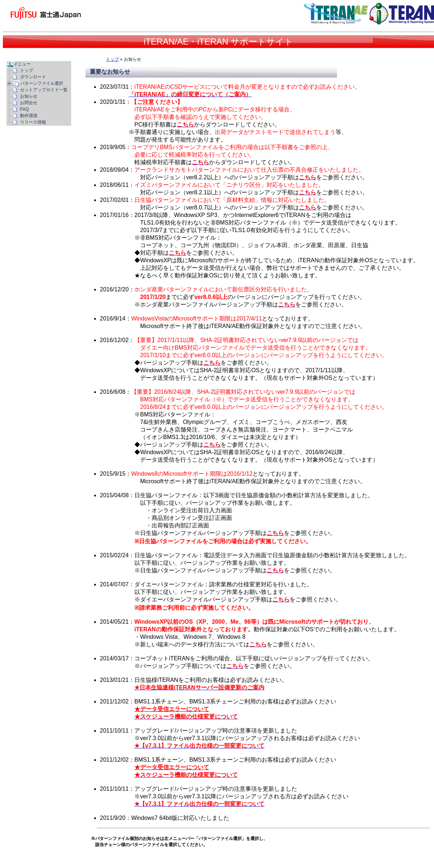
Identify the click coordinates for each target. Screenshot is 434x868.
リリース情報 (33, 122)
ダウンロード (33, 77)
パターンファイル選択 (42, 83)
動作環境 (29, 116)
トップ (112, 59)
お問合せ (29, 103)
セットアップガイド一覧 (44, 90)
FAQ (24, 109)
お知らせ (29, 96)
